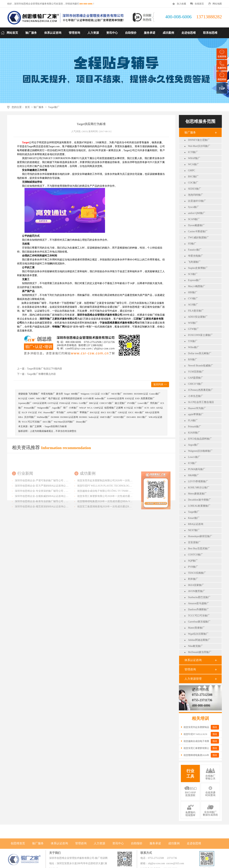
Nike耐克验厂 (195, 646)
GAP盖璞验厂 (196, 378)
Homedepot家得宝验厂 (200, 536)
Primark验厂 (195, 427)
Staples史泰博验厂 (198, 268)
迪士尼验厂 (120, 403)
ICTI (147, 408)
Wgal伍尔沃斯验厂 (198, 634)
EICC (131, 412)
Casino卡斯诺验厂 (198, 231)
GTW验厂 (193, 329)
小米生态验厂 (196, 396)
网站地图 (217, 4)
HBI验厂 (193, 292)
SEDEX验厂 (195, 189)
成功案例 (88, 497)
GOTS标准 (88, 398)
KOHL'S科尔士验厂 (199, 488)
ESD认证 (130, 398)
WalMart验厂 (43, 417)
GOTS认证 (53, 403)
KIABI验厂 (194, 433)
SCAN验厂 (194, 219)
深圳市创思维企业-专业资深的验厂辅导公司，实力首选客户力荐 (50, 515)
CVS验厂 (193, 299)
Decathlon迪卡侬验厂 (199, 500)
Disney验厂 (82, 422)
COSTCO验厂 (195, 555)
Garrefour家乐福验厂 (199, 622)
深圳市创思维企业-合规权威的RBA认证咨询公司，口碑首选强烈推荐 (53, 520)
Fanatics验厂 (195, 250)
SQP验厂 (193, 561)
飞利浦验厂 (194, 262)
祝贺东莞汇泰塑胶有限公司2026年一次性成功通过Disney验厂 (111, 520)
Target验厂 (54, 107)
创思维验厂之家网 (114, 408)
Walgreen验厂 (44, 408)
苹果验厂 (84, 412)
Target (67, 394)
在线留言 (199, 4)
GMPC (192, 170)
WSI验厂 (193, 323)
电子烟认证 (54, 398)
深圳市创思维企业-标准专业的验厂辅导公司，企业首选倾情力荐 (50, 525)
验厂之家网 (36, 426)
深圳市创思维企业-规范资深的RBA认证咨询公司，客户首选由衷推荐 (53, 530)
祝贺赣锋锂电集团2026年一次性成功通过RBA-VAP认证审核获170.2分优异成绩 (120, 525)
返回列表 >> (160, 384)
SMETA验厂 (106, 417)
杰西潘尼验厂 (148, 398)
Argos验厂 (194, 445)
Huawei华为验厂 (197, 408)
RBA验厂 (139, 412)
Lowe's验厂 (194, 457)
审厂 (65, 408)
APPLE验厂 (73, 412)
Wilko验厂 (194, 347)
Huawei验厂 (49, 412)
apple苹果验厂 (196, 414)
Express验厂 (194, 280)
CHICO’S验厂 (196, 384)
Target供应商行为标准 (56, 426)
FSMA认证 (65, 403)
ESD (137, 398)
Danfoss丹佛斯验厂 (198, 609)
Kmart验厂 (194, 518)
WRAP (83, 408)
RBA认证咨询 (196, 524)
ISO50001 (128, 394)
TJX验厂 (193, 341)
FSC (40, 412)
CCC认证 (95, 394)
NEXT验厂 (194, 530)
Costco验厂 (155, 394)
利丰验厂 (193, 579)
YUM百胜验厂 (196, 372)
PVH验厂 (193, 567)
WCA (90, 408)
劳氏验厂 (155, 403)
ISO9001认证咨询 (69, 417)
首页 (27, 107)
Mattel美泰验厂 (196, 628)
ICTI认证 (129, 408)
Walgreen (85, 394)
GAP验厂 (83, 403)
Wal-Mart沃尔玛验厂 (199, 146)
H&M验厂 (193, 475)
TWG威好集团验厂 (198, 238)
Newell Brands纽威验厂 (201, 366)
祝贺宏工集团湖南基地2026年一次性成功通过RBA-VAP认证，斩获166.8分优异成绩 (123, 530)
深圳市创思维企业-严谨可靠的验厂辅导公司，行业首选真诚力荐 (50, 504)
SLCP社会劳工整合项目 (201, 402)
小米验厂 (74, 408)
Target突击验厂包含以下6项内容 (45, 369)
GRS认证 (123, 412)
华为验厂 (61, 412)
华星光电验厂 (196, 256)
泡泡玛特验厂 (196, 195)
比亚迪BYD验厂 (197, 201)
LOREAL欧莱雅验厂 (199, 506)
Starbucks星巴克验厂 (199, 597)
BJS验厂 (193, 359)
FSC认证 (33, 412)
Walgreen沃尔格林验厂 (200, 451)
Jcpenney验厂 (25, 403)
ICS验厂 (193, 463)
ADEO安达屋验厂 (198, 317)
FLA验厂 (193, 420)
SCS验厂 (193, 274)
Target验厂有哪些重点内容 (41, 374)
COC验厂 (193, 183)
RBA (21, 417)
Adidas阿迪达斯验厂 (199, 640)
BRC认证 (94, 403)
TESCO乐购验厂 (197, 573)
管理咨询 (190, 669)
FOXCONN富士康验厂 (200, 335)
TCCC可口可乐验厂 (199, 616)
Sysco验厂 (193, 207)
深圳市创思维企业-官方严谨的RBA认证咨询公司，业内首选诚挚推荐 (53, 509)
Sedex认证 (94, 417)
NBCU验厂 (42, 398)
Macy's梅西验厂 (197, 286)
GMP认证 (98, 408)
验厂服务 (39, 107)
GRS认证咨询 (39, 403)
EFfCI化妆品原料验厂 (200, 439)
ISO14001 (131, 417)
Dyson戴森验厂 (196, 225)
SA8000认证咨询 (115, 398)
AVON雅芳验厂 (197, 591)
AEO (153, 408)
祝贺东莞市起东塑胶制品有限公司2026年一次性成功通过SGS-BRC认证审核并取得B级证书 (127, 504)
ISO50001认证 (141, 394)
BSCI (103, 412)
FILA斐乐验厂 (196, 311)
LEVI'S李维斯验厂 (198, 481)
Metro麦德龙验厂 (197, 494)
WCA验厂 (193, 164)
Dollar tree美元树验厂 (200, 353)
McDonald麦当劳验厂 (200, 652)
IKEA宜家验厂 (196, 585)
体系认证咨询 (193, 660)
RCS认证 (23, 398)
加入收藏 (181, 4)
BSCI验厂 (193, 177)
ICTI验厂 (193, 152)
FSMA (75, 403)
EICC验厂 (112, 412)
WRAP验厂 (194, 158)
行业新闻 (25, 497)
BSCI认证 (95, 412)
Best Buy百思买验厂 (199, 549)
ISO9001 (83, 417)
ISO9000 (55, 417)
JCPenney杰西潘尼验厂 (201, 390)
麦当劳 (59, 394)
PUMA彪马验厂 (197, 469)
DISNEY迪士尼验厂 (199, 140)
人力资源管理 (193, 679)
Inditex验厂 (100, 398)
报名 (215, 727)
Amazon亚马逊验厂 (198, 603)
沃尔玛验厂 (30, 417)
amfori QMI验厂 (197, 213)
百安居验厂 (194, 542)
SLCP (24, 412)
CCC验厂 (106, 394)
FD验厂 (192, 244)
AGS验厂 (193, 305)
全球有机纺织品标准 (71, 398)
